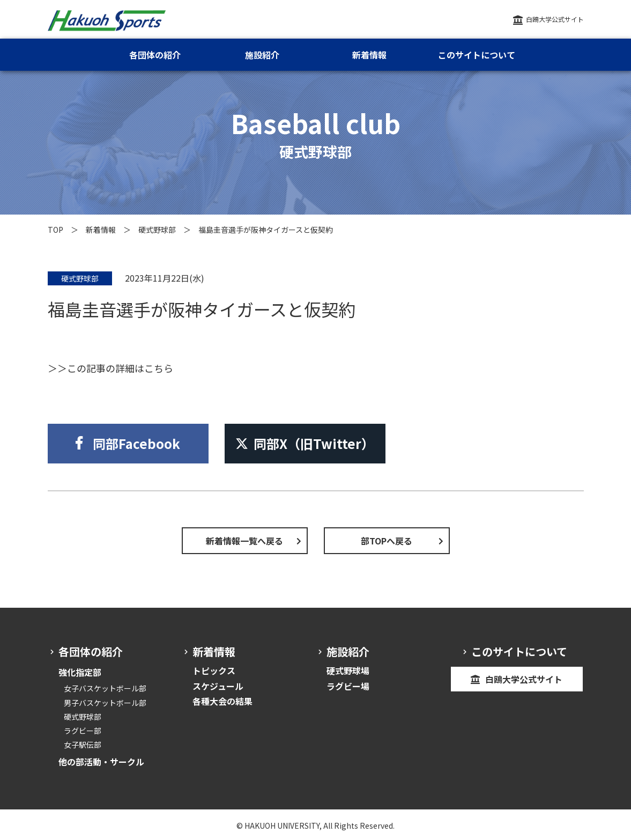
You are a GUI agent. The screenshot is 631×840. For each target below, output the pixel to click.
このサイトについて (477, 55)
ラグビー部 (83, 731)
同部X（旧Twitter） (305, 443)
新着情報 (101, 230)
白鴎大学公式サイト (555, 19)
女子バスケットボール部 (105, 688)
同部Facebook (136, 443)
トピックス (214, 670)
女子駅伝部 (83, 745)
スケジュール (218, 686)
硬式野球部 (157, 230)
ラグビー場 (348, 686)
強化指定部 (80, 672)
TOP (55, 230)
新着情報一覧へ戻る (244, 541)
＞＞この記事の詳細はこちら (110, 368)
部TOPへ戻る (387, 541)
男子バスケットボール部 (105, 703)
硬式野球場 (348, 670)
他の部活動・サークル (101, 762)
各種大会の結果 (222, 701)
